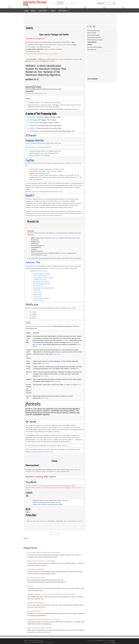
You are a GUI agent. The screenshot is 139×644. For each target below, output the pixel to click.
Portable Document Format (41, 282)
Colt (28, 323)
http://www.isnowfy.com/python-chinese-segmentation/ (42, 54)
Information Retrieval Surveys (36, 603)
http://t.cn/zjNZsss (51, 61)
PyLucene (65, 501)
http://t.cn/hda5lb (46, 59)
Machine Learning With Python (41, 477)
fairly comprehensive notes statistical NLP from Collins (43, 619)
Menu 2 (53, 11)
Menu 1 (34, 11)
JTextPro (32, 126)
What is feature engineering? (36, 569)
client (44, 504)
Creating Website (100, 641)
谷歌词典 (90, 45)
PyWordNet (31, 515)
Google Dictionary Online (94, 38)
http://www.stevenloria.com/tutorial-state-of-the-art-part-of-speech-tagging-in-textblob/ (51, 486)
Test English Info (92, 50)
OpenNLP (30, 195)
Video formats (37, 296)
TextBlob (31, 482)
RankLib (33, 221)
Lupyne (29, 492)
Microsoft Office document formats (43, 278)
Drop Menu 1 (63, 11)
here (69, 369)
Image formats (37, 294)
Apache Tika (33, 262)
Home (54, 3)
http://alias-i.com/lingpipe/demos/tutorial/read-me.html (47, 191)
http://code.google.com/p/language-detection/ (38, 147)
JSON (40, 503)
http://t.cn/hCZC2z (35, 61)
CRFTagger (33, 120)
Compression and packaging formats (44, 288)
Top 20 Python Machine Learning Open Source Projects (44, 553)
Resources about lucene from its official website (41, 561)
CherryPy (59, 503)
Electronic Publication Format (42, 284)
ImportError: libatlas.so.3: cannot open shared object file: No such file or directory (51, 594)
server (49, 503)
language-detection (35, 140)
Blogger (113, 642)
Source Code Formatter (94, 35)
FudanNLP (30, 91)
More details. (65, 340)
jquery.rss (30, 586)
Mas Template (112, 641)
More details (39, 345)
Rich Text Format (38, 286)
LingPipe (30, 160)
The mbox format (38, 300)
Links (66, 3)
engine (51, 501)
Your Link (31, 641)
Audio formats (37, 292)
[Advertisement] (70, 19)
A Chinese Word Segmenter (35, 39)
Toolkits (60, 3)
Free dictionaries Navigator (95, 47)
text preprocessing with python (36, 578)
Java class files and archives (41, 298)
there (78, 369)
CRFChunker (34, 123)
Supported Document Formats (38, 271)
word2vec (34, 87)
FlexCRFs (33, 117)
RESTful (36, 503)
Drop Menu (43, 11)
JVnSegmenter (34, 131)
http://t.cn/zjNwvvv (75, 59)
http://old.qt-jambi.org (47, 452)
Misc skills (73, 3)
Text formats (37, 290)
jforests (33, 404)
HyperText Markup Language (41, 274)
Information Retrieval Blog (38, 642)
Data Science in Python (34, 611)
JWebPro (32, 128)
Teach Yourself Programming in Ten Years (40, 628)
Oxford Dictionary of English (95, 40)
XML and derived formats (40, 276)
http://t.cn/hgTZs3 (60, 59)
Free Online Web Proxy (93, 31)
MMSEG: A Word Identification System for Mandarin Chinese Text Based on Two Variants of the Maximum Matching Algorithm (46, 70)
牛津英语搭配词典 (92, 42)
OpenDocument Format (40, 280)
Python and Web (92, 33)
